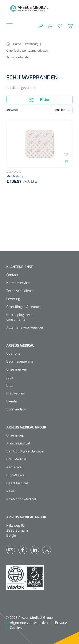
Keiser (11, 491)
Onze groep (15, 435)
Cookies (16, 628)
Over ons (13, 353)
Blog (10, 385)
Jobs (10, 377)
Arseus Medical (18, 443)
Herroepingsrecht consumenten (20, 317)
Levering (13, 299)
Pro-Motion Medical (21, 499)
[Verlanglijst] (57, 26)
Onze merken (17, 369)
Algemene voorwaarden (25, 327)
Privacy (61, 623)
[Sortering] (61, 110)
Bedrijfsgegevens (20, 361)
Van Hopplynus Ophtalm (25, 451)
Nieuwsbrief (16, 393)
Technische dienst (20, 291)
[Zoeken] (41, 26)
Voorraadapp (16, 409)
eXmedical (15, 467)
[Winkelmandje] (67, 26)
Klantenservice (18, 283)
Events (12, 401)
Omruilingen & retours (24, 307)
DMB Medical (16, 459)
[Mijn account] (48, 26)
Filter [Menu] (39, 100)
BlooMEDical (16, 475)
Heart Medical (17, 483)
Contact (12, 275)
